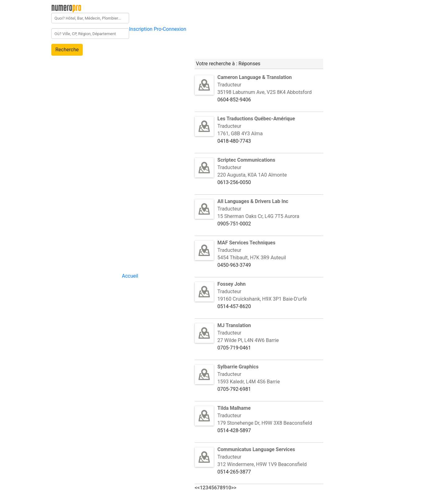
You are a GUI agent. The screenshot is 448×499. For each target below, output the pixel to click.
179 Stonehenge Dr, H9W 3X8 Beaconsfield (265, 423)
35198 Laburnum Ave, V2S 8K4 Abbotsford (265, 92)
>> (234, 488)
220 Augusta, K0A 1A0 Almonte (252, 175)
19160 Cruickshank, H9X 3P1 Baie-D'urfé (262, 299)
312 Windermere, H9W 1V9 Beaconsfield (262, 464)
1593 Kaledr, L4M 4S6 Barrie (249, 382)
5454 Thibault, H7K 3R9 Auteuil (252, 258)
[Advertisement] (379, 95)
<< (197, 488)
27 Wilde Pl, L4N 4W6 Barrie (248, 340)
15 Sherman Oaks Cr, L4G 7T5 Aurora (258, 216)
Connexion (174, 29)
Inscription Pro (145, 29)
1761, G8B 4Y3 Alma (240, 134)
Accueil (130, 276)
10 (228, 488)
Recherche (67, 50)
